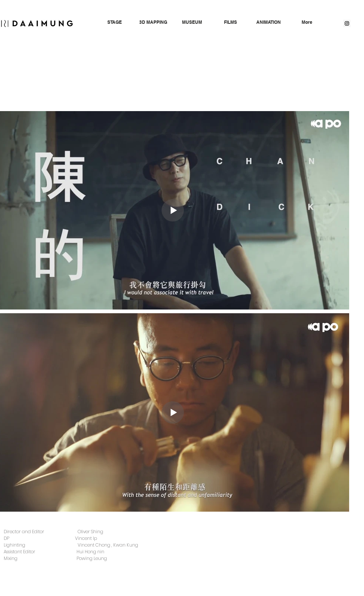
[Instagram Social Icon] (347, 23)
